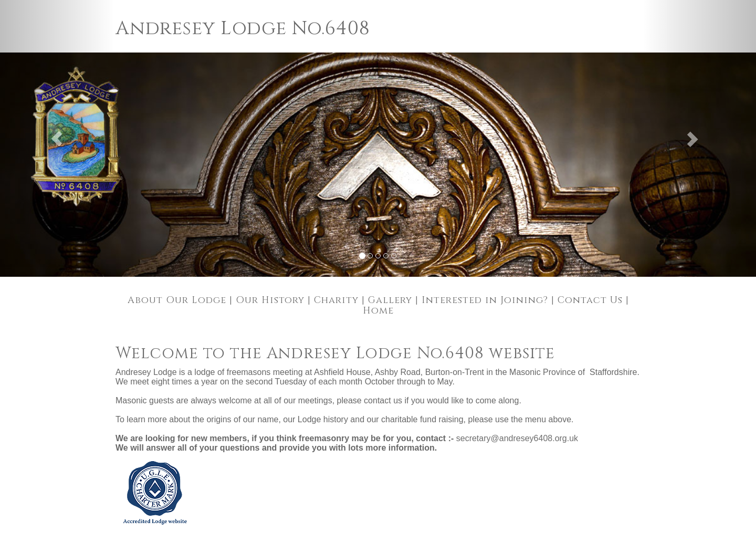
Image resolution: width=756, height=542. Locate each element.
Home (378, 311)
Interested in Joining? (485, 300)
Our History (270, 300)
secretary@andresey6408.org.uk (517, 438)
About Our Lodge (177, 300)
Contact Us (590, 300)
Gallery (390, 300)
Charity (336, 300)
